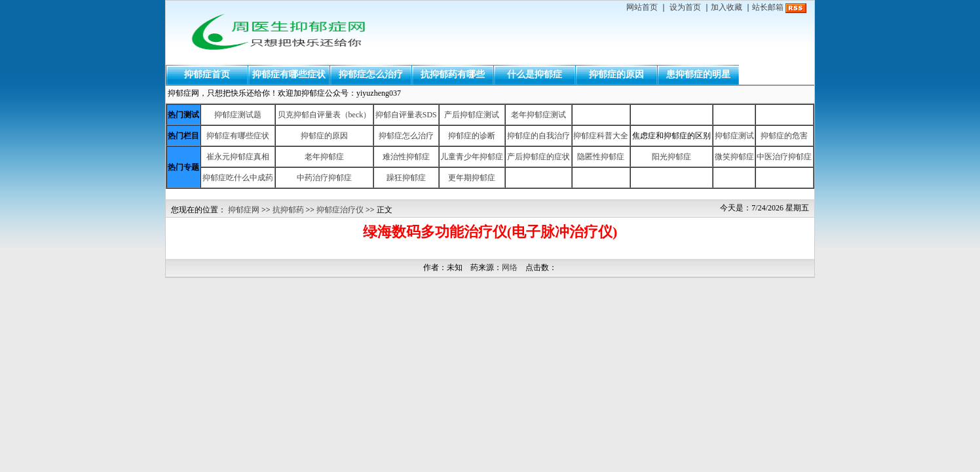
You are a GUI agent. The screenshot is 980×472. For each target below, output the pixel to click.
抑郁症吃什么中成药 (238, 178)
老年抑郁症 (324, 157)
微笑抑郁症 (734, 157)
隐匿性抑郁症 (601, 157)
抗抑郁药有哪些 (453, 74)
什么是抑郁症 (535, 74)
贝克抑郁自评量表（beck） (325, 115)
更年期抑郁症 (472, 178)
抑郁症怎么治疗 (371, 74)
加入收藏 (726, 7)
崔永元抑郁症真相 (238, 157)
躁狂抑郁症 (406, 178)
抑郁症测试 (734, 136)
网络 (510, 267)
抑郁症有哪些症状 (289, 74)
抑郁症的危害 (784, 136)
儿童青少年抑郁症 (472, 157)
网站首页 (642, 7)
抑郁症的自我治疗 (538, 136)
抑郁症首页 (207, 74)
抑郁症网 (244, 210)
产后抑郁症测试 (472, 115)
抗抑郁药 (288, 210)
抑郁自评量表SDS (406, 115)
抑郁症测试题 (238, 115)
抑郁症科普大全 (601, 136)
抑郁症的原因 (616, 74)
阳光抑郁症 (671, 157)
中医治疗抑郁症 (784, 157)
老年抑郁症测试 (538, 115)
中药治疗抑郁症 (324, 178)
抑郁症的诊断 (472, 136)
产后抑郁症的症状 (538, 157)
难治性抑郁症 (406, 157)
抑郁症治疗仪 (340, 210)
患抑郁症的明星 (698, 74)
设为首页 (685, 7)
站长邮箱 (768, 7)
